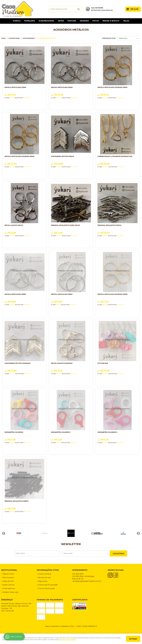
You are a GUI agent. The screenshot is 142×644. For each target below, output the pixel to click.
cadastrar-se (107, 10)
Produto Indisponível (25, 272)
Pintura (72, 21)
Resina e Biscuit (111, 21)
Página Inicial (8, 574)
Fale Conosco (8, 578)
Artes (61, 21)
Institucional (9, 570)
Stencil (17, 21)
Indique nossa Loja (10, 592)
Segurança (43, 581)
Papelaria (30, 21)
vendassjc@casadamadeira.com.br (87, 581)
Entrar (94, 10)
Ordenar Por (109, 38)
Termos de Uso (44, 578)
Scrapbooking (46, 21)
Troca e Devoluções (46, 589)
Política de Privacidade (48, 585)
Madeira (84, 21)
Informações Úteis (48, 570)
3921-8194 (78, 574)
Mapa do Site (8, 581)
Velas (126, 21)
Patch (96, 21)
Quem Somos (8, 585)
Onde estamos (9, 589)
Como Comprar (45, 574)
